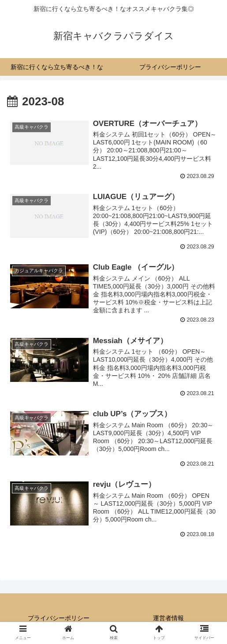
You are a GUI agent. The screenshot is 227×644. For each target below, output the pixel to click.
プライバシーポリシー (59, 619)
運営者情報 (168, 619)
